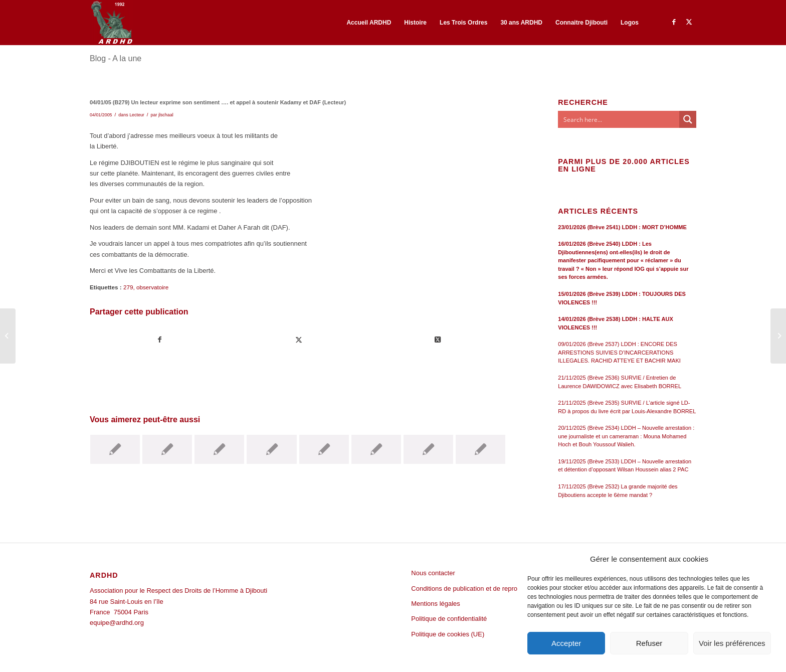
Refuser (649, 643)
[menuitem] (369, 23)
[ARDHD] (111, 23)
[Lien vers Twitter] (689, 22)
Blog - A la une (116, 58)
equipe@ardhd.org (117, 623)
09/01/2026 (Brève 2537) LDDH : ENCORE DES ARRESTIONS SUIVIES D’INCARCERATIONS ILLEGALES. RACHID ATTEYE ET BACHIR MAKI (619, 352)
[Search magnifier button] (688, 119)
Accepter (566, 643)
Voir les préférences (732, 643)
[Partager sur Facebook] (160, 340)
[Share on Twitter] (438, 340)
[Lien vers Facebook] (674, 22)
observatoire (152, 287)
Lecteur (137, 115)
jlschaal (166, 115)
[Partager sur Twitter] (299, 340)
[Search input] (619, 119)
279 (128, 287)
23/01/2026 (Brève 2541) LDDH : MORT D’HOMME (622, 227)
